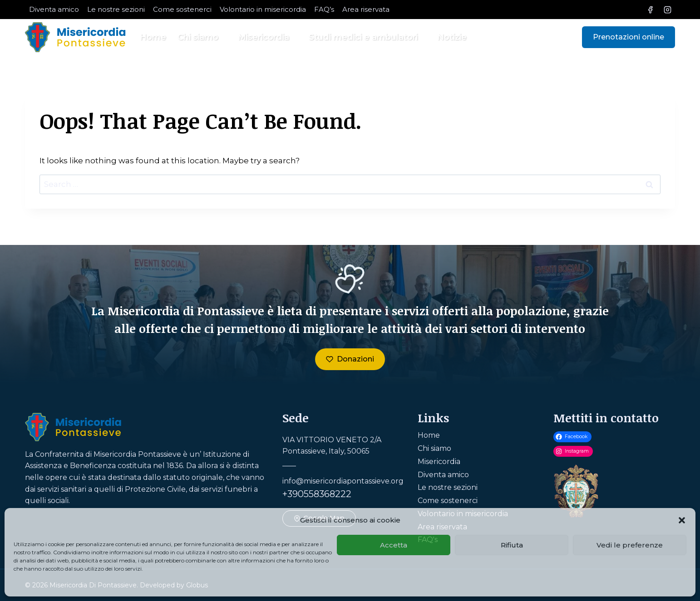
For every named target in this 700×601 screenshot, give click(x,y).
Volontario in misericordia (263, 9)
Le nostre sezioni (116, 9)
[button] (682, 520)
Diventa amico (54, 9)
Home (153, 37)
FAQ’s (324, 9)
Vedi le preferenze (630, 545)
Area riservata (366, 9)
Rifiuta (512, 545)
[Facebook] (651, 10)
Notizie (452, 37)
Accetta (394, 545)
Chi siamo (434, 448)
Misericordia (439, 462)
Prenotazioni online (629, 37)
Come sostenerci (182, 9)
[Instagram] (667, 10)
